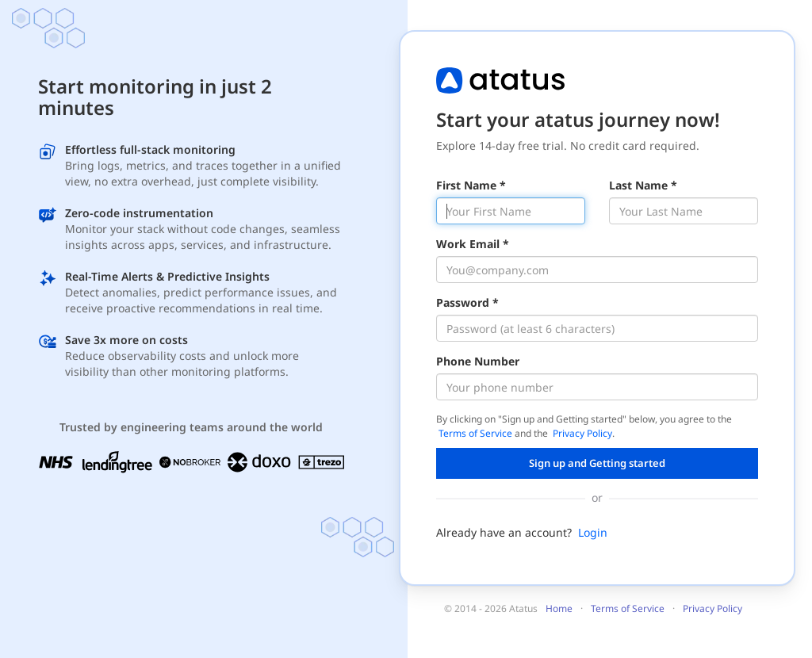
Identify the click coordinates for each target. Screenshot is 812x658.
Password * (467, 302)
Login (593, 532)
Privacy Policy (582, 433)
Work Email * (473, 244)
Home (559, 608)
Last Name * (643, 185)
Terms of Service (475, 433)
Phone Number (478, 361)
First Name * (471, 185)
